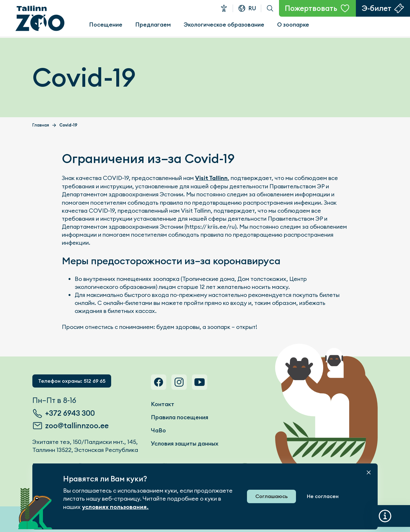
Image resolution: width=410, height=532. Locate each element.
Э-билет (377, 8)
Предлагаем (153, 25)
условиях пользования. (115, 507)
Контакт (163, 404)
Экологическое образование (224, 25)
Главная (41, 125)
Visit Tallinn (211, 178)
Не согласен (323, 496)
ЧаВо (158, 430)
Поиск (270, 8)
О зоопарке (293, 25)
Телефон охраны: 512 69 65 (72, 381)
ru (252, 8)
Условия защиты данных (185, 443)
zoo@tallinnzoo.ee (77, 426)
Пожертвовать (311, 8)
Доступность (224, 8)
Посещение (106, 25)
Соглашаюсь (271, 496)
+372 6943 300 (70, 413)
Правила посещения (180, 417)
